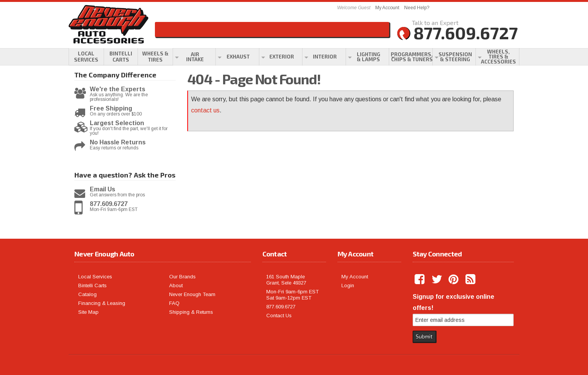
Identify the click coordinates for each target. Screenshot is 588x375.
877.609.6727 (109, 204)
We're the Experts (118, 89)
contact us (205, 110)
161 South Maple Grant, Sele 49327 (286, 280)
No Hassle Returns (118, 142)
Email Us (102, 189)
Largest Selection (117, 123)
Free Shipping (111, 109)
